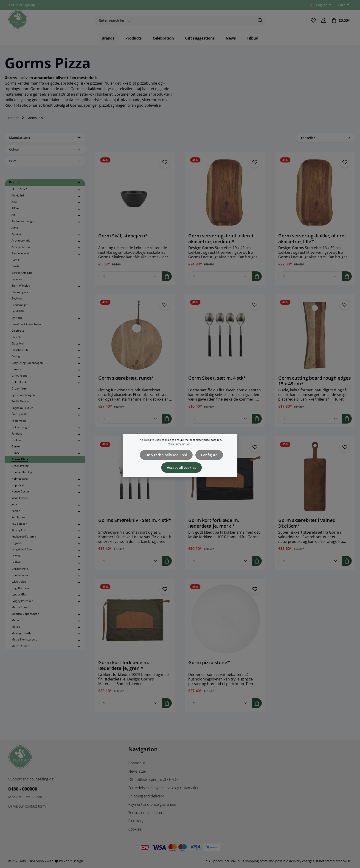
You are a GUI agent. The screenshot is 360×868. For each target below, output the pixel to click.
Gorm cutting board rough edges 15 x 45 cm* (315, 386)
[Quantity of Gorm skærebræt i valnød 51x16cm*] (310, 566)
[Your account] (324, 23)
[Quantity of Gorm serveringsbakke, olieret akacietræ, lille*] (310, 281)
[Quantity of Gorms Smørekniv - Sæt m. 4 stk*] (130, 566)
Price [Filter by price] (45, 166)
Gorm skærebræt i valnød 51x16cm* (307, 528)
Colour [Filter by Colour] (45, 154)
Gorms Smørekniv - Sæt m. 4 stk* (135, 525)
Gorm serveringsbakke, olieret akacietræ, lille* (312, 243)
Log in (14, 5)
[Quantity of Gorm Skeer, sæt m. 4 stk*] (220, 423)
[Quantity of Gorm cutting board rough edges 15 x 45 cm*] (310, 423)
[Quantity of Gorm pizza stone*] (220, 708)
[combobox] (175, 23)
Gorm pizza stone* (209, 667)
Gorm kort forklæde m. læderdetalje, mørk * (214, 528)
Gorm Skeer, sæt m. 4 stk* (217, 383)
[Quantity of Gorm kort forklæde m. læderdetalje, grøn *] (130, 708)
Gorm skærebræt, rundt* (126, 383)
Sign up (29, 5)
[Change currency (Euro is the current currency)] (343, 5)
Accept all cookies (181, 466)
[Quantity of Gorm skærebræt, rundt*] (130, 423)
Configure (208, 454)
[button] (79, 188)
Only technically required (167, 454)
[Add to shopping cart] (167, 281)
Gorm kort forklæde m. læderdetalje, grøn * (124, 670)
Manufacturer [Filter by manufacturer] (45, 142)
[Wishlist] (313, 23)
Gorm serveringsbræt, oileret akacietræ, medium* (221, 243)
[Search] (260, 23)
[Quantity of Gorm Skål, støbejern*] (130, 281)
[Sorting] (326, 143)
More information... (180, 444)
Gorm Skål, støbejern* (123, 241)
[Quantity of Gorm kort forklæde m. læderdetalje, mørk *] (220, 566)
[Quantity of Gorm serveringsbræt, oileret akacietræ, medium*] (220, 281)
